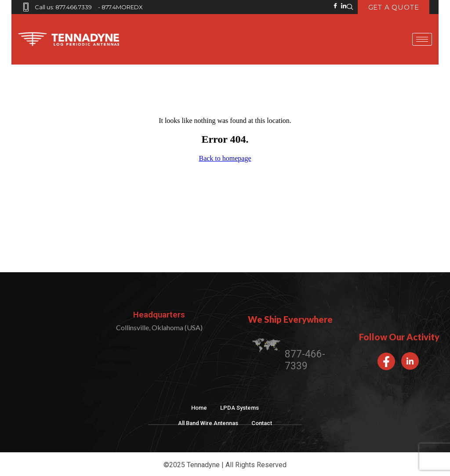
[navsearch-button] (350, 7)
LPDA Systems (240, 408)
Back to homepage (225, 158)
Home (199, 408)
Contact (262, 423)
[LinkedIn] (410, 361)
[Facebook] (386, 361)
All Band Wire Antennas (208, 423)
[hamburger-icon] (422, 39)
